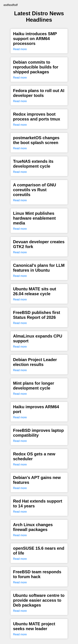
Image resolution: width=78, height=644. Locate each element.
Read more (20, 49)
